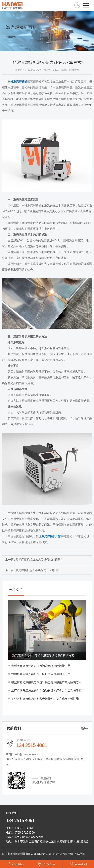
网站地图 (80, 854)
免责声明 (67, 854)
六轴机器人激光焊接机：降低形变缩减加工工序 (41, 674)
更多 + (84, 728)
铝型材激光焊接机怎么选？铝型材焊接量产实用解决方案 (46, 682)
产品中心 (16, 864)
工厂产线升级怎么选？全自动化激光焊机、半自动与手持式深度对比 (49, 691)
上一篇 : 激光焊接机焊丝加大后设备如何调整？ (34, 560)
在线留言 (47, 864)
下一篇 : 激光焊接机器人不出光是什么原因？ (33, 570)
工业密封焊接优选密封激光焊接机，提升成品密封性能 (45, 699)
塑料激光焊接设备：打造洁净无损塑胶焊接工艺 (41, 666)
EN (77, 5)
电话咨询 (78, 864)
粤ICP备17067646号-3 (49, 854)
